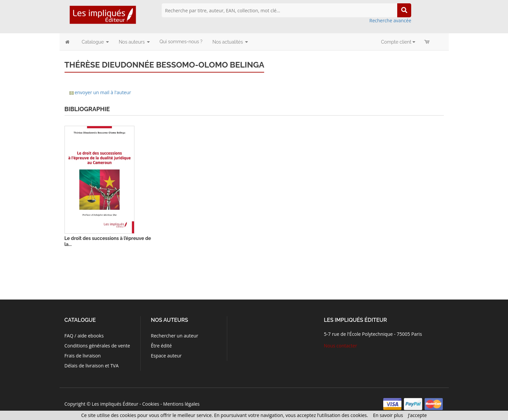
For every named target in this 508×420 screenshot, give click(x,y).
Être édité (161, 346)
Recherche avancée (390, 20)
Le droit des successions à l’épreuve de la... (108, 241)
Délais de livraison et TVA (92, 366)
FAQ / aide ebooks (84, 336)
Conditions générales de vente (97, 346)
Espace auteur (166, 356)
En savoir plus (388, 415)
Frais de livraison (83, 356)
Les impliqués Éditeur (115, 404)
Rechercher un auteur (174, 336)
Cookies (151, 404)
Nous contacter (341, 346)
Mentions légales (181, 404)
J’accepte (417, 415)
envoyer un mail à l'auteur (103, 92)
